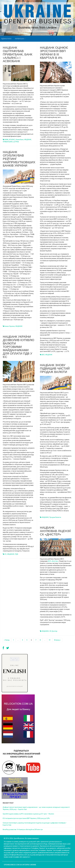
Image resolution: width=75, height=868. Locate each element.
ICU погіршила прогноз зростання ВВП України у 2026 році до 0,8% (26, 818)
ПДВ (16, 554)
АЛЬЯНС (12, 140)
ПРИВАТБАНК (8, 142)
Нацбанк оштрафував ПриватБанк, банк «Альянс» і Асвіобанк (18, 54)
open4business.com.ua (13, 865)
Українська (20, 39)
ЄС (5, 554)
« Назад (7, 640)
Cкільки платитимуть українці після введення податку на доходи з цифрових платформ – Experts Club (35, 824)
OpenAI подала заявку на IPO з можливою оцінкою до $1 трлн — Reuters (28, 814)
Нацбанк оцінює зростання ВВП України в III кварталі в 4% (54, 53)
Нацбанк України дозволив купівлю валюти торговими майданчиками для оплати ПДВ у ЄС (19, 347)
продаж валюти (55, 517)
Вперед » (57, 640)
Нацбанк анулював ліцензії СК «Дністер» (55, 531)
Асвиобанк (20, 140)
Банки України (10, 326)
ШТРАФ (16, 142)
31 (50, 640)
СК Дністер (53, 631)
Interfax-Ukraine (29, 865)
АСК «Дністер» (53, 561)
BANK (6, 140)
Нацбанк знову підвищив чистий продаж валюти (55, 368)
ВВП (43, 355)
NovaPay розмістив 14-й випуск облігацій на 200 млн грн (23, 830)
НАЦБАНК (28, 140)
